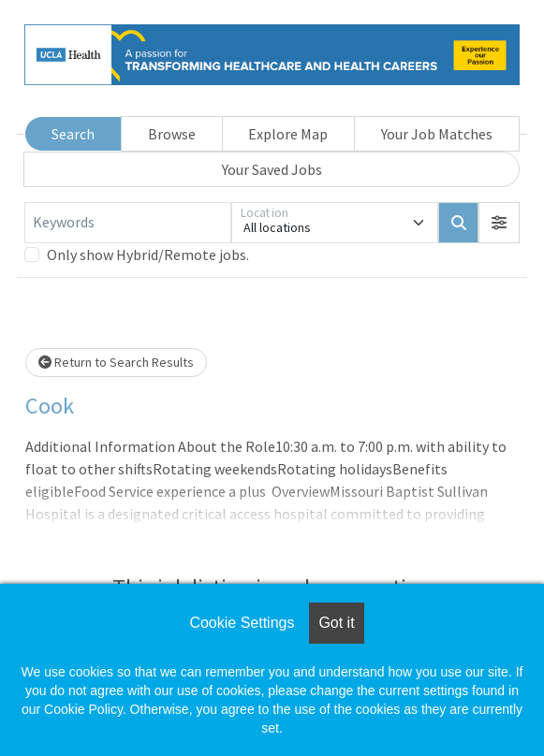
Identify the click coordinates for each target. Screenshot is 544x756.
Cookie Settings (242, 623)
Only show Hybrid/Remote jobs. (148, 254)
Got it (336, 623)
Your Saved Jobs (272, 169)
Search (73, 134)
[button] (499, 223)
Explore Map (288, 134)
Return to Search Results (116, 362)
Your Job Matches (437, 134)
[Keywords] (128, 223)
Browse (172, 134)
